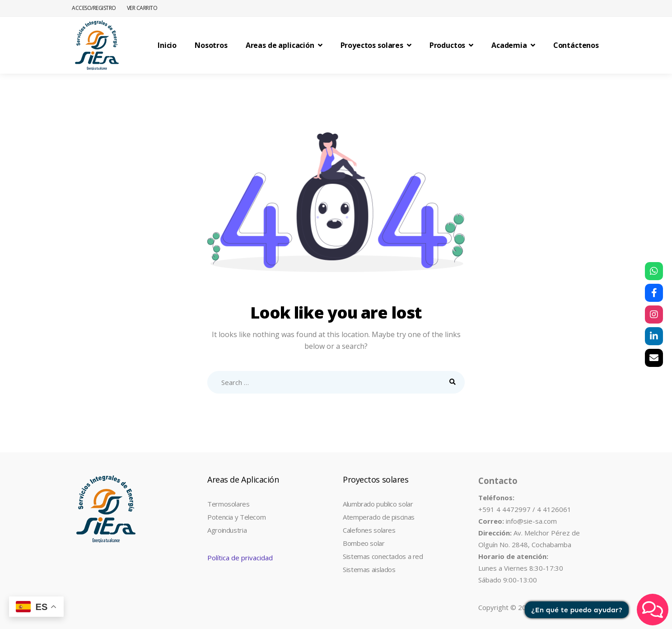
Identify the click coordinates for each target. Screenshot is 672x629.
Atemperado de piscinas (379, 517)
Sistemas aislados (369, 569)
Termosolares (229, 504)
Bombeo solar (364, 543)
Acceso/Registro (94, 8)
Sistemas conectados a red (383, 556)
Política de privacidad (240, 558)
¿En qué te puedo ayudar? (577, 610)
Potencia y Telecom (236, 517)
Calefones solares (369, 530)
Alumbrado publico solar (378, 504)
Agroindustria (227, 530)
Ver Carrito (142, 8)
